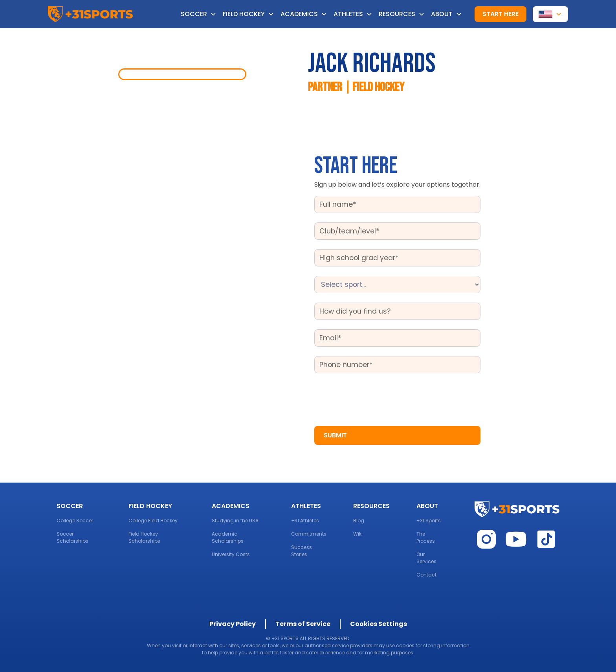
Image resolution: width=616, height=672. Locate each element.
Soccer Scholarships (72, 537)
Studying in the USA (235, 521)
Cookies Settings (379, 624)
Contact (426, 575)
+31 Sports (429, 521)
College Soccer (75, 521)
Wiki (358, 534)
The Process (426, 537)
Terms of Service (303, 624)
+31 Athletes (305, 521)
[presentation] (374, 398)
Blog (359, 521)
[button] (202, 14)
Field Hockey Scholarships (144, 537)
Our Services (426, 558)
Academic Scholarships (228, 537)
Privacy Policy (233, 624)
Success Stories (302, 551)
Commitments (309, 534)
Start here (500, 14)
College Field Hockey (153, 521)
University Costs (231, 554)
